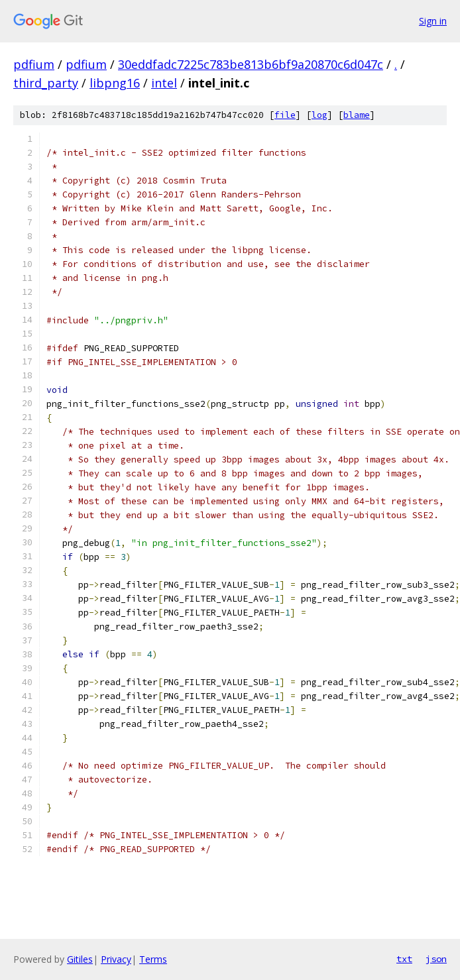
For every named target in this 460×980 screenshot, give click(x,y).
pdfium (34, 64)
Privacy (116, 959)
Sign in (433, 21)
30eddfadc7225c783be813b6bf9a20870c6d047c (251, 64)
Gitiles (80, 959)
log (319, 115)
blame (357, 115)
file (285, 115)
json (436, 959)
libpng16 (115, 83)
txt (404, 959)
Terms (153, 959)
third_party (46, 83)
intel (164, 83)
